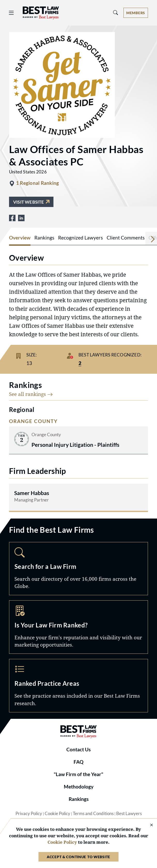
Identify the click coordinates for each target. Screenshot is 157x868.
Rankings (79, 799)
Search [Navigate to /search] (78, 569)
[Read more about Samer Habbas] (78, 497)
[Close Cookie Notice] (148, 825)
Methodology (79, 787)
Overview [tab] (20, 238)
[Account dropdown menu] (136, 13)
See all (31, 394)
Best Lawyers (129, 814)
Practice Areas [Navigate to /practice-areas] (78, 686)
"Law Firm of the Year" (78, 774)
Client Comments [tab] (126, 238)
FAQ (78, 762)
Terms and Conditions (93, 814)
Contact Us (78, 750)
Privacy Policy (29, 814)
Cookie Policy (57, 814)
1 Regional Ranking (37, 183)
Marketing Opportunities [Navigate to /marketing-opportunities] (78, 627)
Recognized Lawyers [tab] (80, 238)
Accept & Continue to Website (78, 857)
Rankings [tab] (44, 238)
